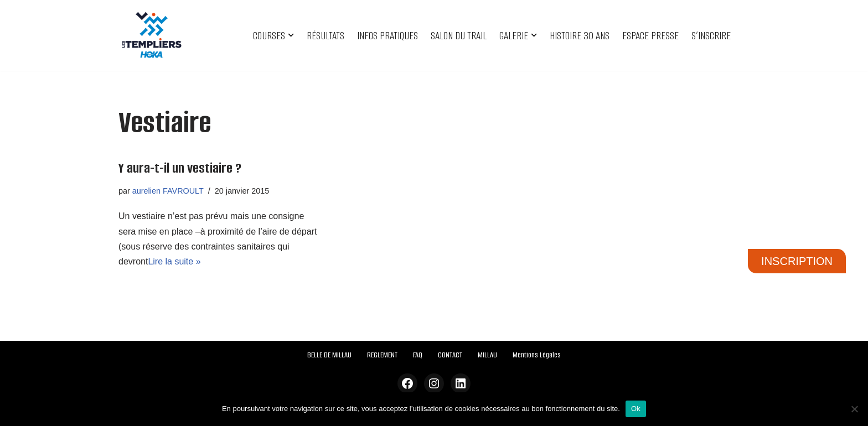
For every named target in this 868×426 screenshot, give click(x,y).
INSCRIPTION (797, 261)
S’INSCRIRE (711, 36)
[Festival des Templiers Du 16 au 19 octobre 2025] (152, 35)
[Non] (854, 409)
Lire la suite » (174, 261)
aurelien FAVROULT (168, 191)
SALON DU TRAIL (459, 36)
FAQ (418, 355)
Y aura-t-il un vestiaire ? (180, 168)
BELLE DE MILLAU (329, 355)
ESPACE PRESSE (650, 36)
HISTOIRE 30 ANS (580, 36)
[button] (291, 35)
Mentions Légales (537, 355)
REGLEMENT (382, 355)
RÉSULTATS (325, 36)
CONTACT (450, 355)
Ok (636, 409)
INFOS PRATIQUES (387, 36)
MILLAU (487, 355)
